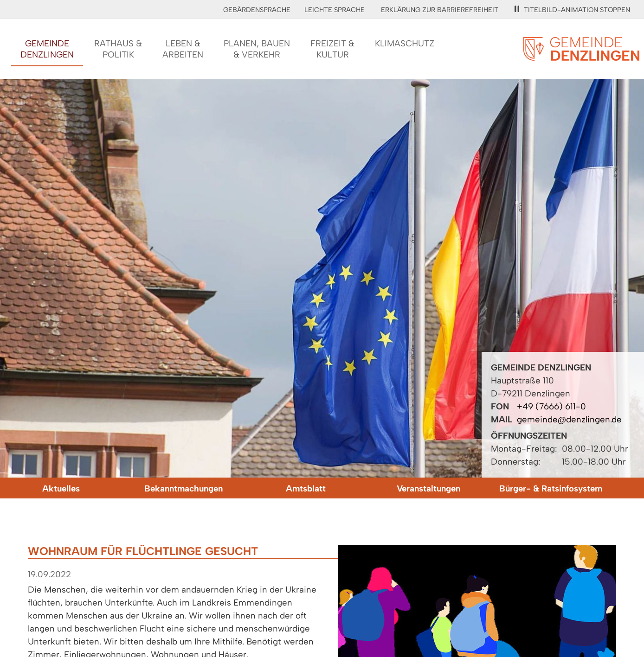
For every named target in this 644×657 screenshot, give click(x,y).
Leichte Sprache (335, 10)
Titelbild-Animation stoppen (572, 10)
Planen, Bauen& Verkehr (257, 49)
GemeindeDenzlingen (47, 49)
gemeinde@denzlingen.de (569, 419)
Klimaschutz (405, 43)
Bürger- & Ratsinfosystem (551, 488)
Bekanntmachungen (184, 488)
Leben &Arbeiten (183, 49)
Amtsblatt (306, 488)
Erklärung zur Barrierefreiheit (440, 10)
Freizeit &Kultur (332, 49)
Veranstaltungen (428, 488)
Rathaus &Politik (118, 49)
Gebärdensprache (257, 10)
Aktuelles (61, 488)
